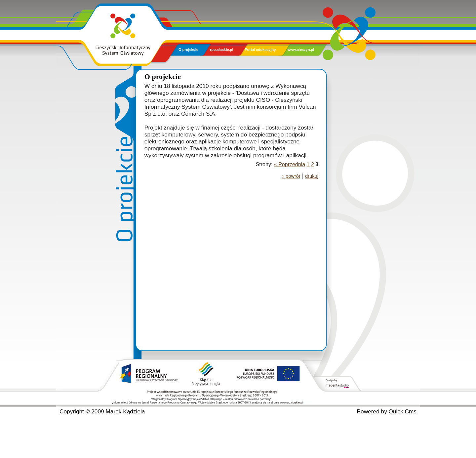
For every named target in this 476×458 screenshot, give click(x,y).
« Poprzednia (290, 164)
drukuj (312, 176)
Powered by (387, 411)
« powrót (291, 176)
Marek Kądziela (125, 411)
